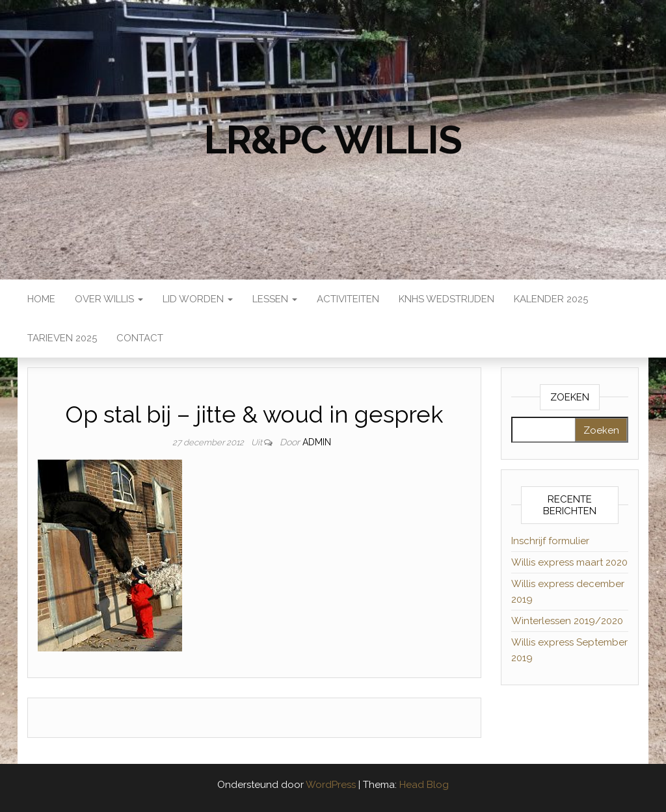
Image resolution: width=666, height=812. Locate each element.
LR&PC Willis (333, 140)
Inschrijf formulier (550, 541)
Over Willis (109, 299)
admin (317, 442)
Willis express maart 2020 (569, 562)
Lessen (275, 299)
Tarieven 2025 (62, 338)
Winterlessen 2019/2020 (567, 621)
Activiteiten (348, 299)
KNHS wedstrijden (446, 299)
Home (41, 299)
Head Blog (424, 785)
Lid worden (198, 299)
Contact (140, 338)
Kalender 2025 (551, 299)
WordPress (331, 785)
